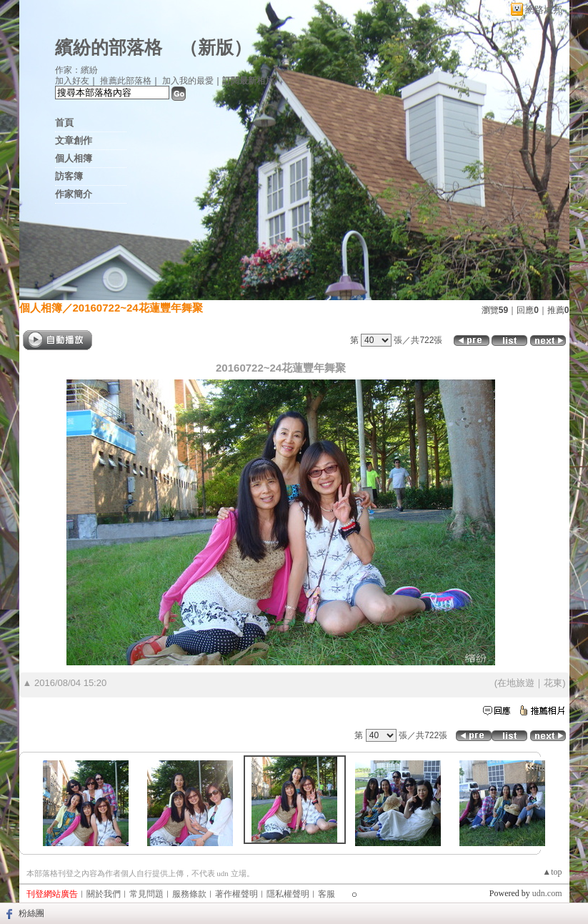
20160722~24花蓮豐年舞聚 (138, 308)
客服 (327, 894)
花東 (553, 683)
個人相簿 (74, 158)
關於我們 (104, 894)
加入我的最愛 (188, 81)
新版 (216, 48)
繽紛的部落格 (109, 48)
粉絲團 (31, 913)
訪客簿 (69, 176)
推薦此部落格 (126, 81)
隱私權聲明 (288, 894)
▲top (552, 872)
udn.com (547, 893)
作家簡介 (74, 194)
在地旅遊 (516, 683)
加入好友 (72, 81)
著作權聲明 (236, 894)
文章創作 (74, 140)
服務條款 (189, 894)
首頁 (64, 123)
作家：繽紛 (76, 70)
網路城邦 (544, 10)
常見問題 (146, 894)
